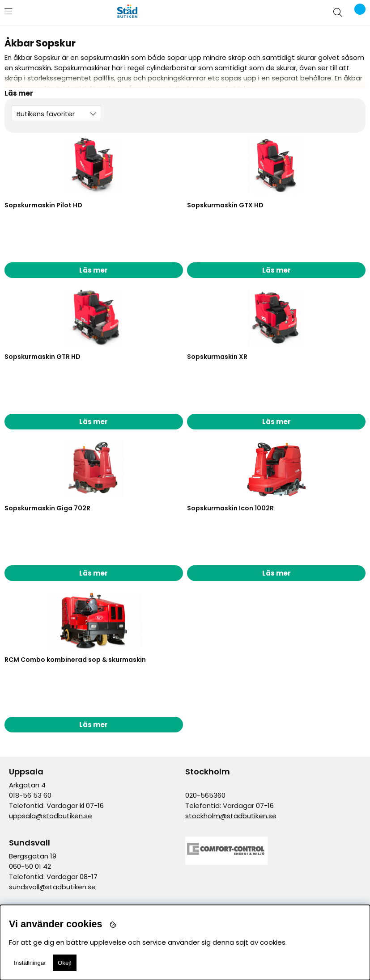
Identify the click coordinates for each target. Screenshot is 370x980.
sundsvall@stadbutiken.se (52, 887)
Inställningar (30, 963)
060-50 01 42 (30, 866)
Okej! (65, 963)
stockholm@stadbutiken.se (231, 816)
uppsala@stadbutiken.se (51, 816)
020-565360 (205, 795)
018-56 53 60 (30, 795)
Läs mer (94, 270)
